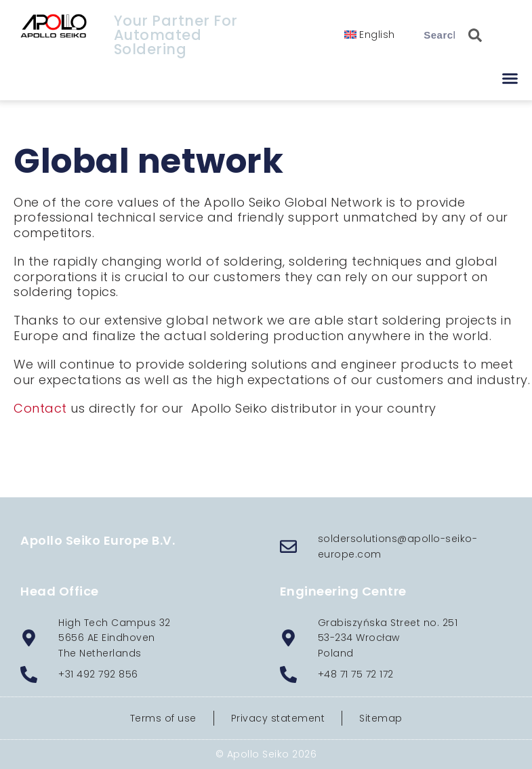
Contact (40, 408)
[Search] (468, 35)
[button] (510, 78)
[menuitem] (370, 35)
